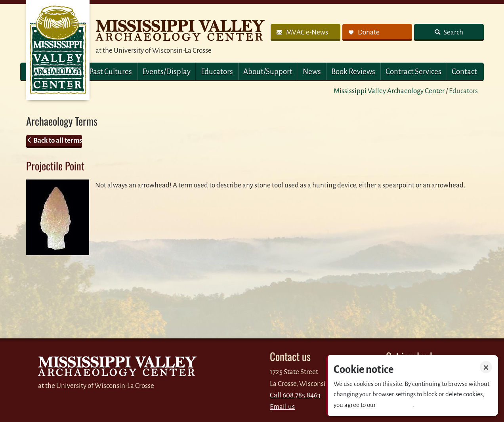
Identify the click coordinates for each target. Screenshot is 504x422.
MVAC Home (58, 50)
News (312, 72)
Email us (282, 407)
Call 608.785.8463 (295, 395)
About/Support (268, 72)
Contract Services (413, 72)
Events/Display (166, 72)
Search (453, 32)
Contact (464, 72)
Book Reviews (353, 72)
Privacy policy (395, 405)
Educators (217, 72)
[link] (305, 32)
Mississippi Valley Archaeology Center (389, 91)
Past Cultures (111, 72)
